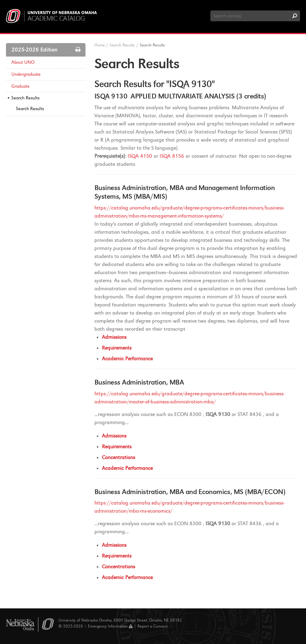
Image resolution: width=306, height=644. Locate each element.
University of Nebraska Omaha (62, 13)
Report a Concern (153, 626)
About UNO (23, 62)
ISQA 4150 (140, 156)
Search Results (25, 98)
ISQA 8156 (172, 156)
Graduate (20, 86)
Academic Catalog (56, 18)
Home (100, 45)
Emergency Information (110, 626)
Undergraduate (26, 74)
